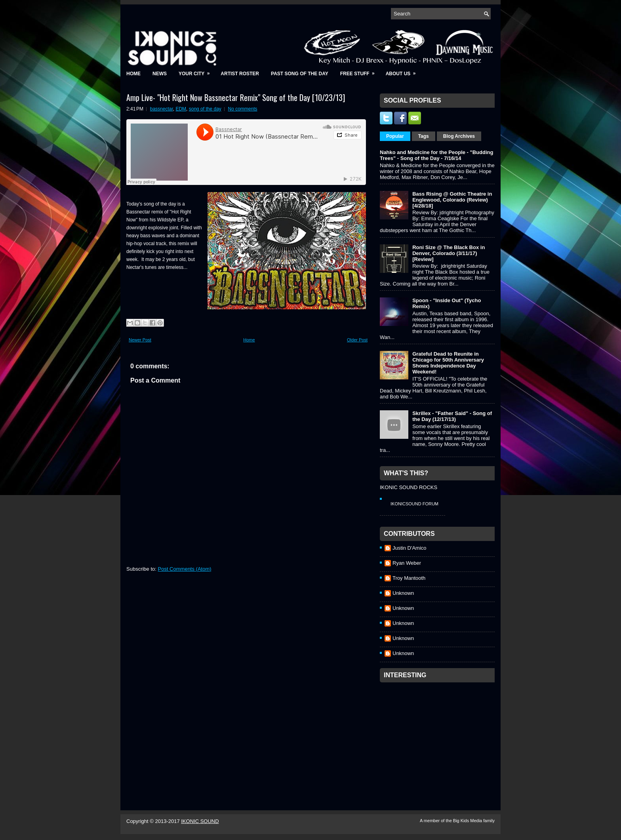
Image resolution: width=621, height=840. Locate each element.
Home (133, 74)
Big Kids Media (468, 821)
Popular (395, 136)
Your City (197, 71)
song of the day (205, 109)
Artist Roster (240, 74)
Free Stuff (360, 71)
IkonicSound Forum (414, 504)
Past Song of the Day (300, 74)
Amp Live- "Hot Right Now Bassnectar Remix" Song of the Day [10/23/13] (236, 97)
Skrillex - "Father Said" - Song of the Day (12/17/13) (452, 416)
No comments (243, 109)
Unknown (403, 593)
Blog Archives (459, 136)
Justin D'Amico (410, 548)
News (160, 74)
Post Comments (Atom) (185, 569)
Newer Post (140, 340)
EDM (181, 109)
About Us (403, 71)
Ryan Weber (407, 563)
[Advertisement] (439, 736)
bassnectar (162, 109)
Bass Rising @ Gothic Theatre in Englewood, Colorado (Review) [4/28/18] (452, 200)
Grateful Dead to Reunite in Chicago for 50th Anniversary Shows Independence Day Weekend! (448, 363)
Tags (424, 136)
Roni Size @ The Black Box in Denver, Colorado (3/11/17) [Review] (449, 253)
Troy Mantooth (409, 578)
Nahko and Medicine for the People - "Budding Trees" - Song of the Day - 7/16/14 (436, 155)
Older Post (357, 340)
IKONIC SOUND (200, 821)
